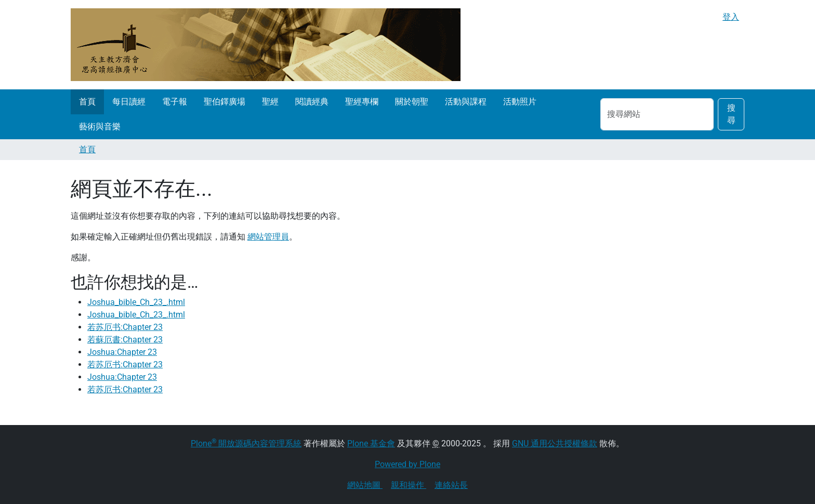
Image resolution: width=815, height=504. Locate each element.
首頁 (87, 102)
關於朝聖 (412, 102)
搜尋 (731, 114)
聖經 (270, 102)
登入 (731, 17)
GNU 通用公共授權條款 (555, 443)
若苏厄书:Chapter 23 (125, 327)
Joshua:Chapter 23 (122, 352)
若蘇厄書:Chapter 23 (125, 340)
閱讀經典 (312, 102)
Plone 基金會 (371, 443)
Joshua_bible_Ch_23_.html (136, 302)
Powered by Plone (407, 464)
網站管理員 (268, 237)
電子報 (175, 102)
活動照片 (520, 102)
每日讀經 (129, 102)
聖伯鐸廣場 (225, 102)
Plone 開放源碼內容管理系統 (246, 443)
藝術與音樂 (100, 127)
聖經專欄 (362, 102)
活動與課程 (466, 102)
